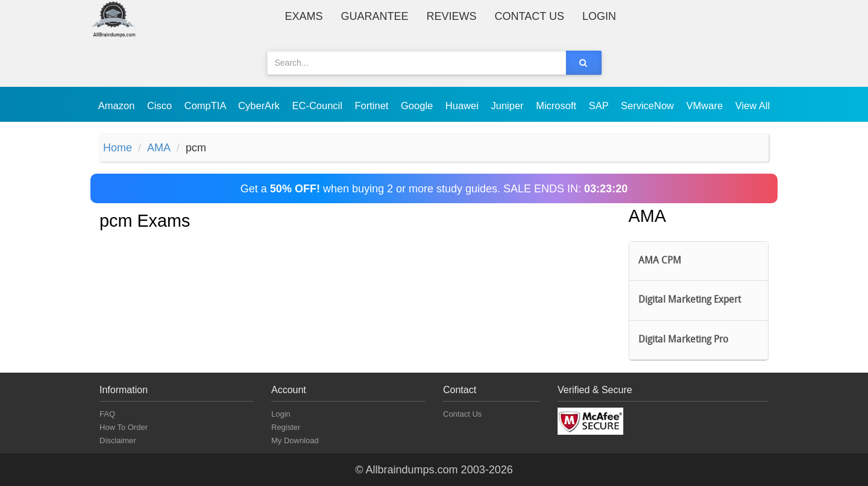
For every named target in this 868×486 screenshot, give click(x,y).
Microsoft (558, 106)
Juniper (508, 106)
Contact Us (530, 16)
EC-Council (318, 106)
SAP (600, 106)
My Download (295, 440)
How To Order (124, 427)
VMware (706, 106)
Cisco (161, 106)
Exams (304, 16)
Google (418, 106)
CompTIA (206, 106)
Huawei (464, 106)
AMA (159, 148)
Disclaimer (118, 440)
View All (753, 106)
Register (286, 427)
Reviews (452, 16)
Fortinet (373, 106)
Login (599, 16)
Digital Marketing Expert (690, 300)
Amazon (118, 106)
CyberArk (260, 106)
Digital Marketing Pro (683, 340)
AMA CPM (660, 261)
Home (118, 148)
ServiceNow (649, 106)
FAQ (107, 414)
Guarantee (375, 16)
